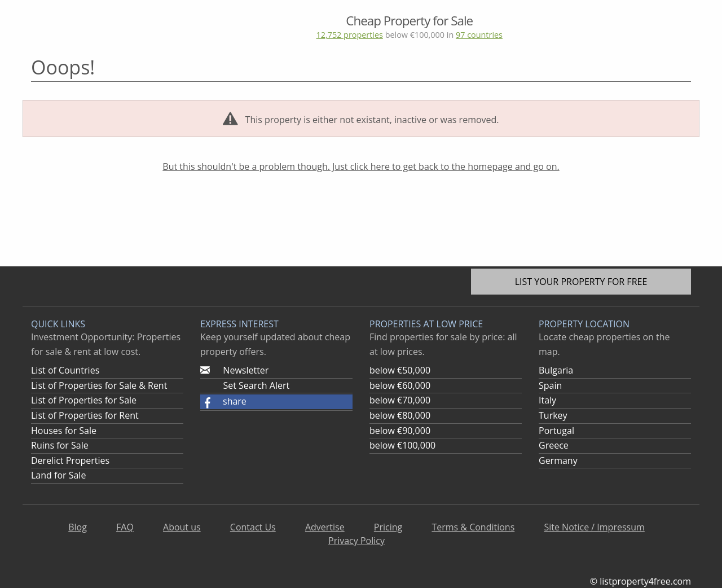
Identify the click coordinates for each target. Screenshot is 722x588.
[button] (276, 402)
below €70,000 (400, 400)
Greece (554, 445)
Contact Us (253, 527)
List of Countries (65, 370)
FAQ (125, 527)
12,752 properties (349, 35)
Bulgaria (556, 370)
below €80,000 (400, 415)
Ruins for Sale (60, 445)
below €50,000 (400, 370)
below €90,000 (400, 431)
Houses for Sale (64, 431)
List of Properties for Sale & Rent (99, 385)
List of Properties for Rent (85, 415)
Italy (547, 400)
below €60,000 (400, 385)
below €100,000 (402, 445)
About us (182, 527)
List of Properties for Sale (84, 400)
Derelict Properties (70, 460)
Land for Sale (58, 475)
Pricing (388, 527)
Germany (558, 460)
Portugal (556, 431)
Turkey (553, 415)
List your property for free (581, 282)
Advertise (325, 527)
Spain (550, 385)
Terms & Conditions (473, 527)
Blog (78, 527)
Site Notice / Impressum (594, 527)
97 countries (479, 35)
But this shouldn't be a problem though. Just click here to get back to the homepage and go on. (361, 166)
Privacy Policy (356, 541)
